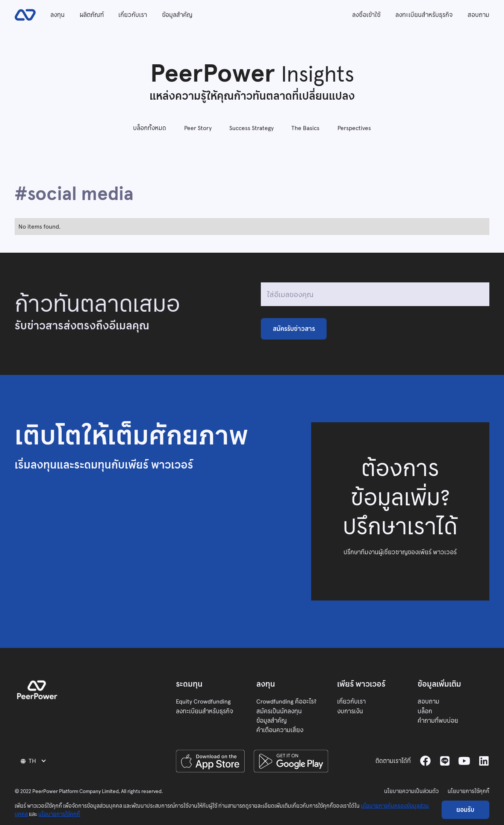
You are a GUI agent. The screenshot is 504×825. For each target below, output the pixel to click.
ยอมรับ (465, 810)
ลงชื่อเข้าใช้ (366, 15)
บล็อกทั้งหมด (150, 128)
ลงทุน (58, 15)
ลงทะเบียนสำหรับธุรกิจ (424, 15)
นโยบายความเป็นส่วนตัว (411, 791)
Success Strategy (251, 128)
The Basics (305, 128)
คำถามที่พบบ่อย (438, 721)
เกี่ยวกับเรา (133, 15)
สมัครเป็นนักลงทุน (279, 711)
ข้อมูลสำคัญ (177, 15)
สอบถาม (478, 15)
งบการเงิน (350, 711)
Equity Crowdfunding (203, 701)
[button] (34, 761)
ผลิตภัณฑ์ (92, 15)
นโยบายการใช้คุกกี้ (468, 791)
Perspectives (354, 128)
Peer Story (198, 128)
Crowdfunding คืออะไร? (286, 701)
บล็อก (425, 711)
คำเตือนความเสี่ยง (280, 730)
